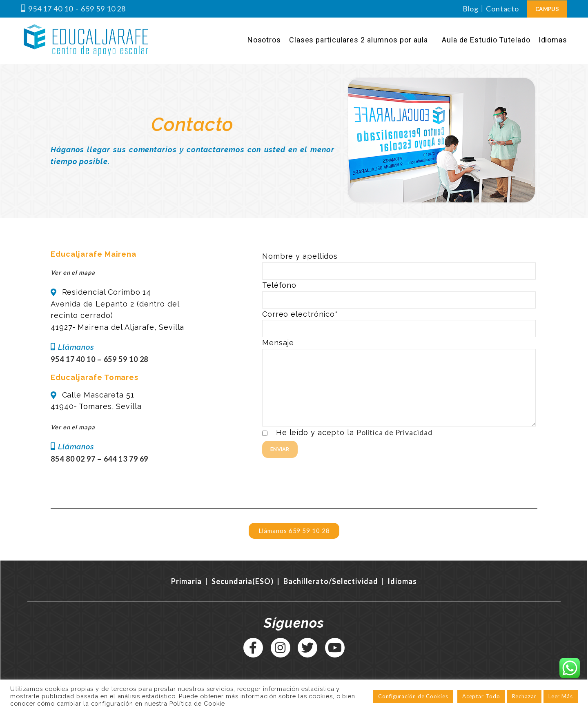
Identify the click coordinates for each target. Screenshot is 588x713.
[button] (294, 531)
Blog (471, 9)
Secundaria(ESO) (243, 581)
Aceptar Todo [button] (481, 696)
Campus (547, 9)
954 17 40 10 (51, 9)
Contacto (502, 9)
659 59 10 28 (103, 9)
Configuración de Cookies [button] (413, 696)
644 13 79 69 (126, 459)
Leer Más (561, 696)
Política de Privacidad (394, 432)
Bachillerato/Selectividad (331, 581)
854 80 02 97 (74, 459)
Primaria (186, 581)
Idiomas (402, 581)
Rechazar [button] (524, 696)
